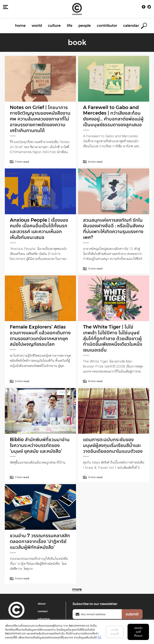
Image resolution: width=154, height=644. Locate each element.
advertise (44, 619)
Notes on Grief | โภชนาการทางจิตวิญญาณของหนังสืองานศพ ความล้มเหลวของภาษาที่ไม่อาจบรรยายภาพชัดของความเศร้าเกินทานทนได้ (40, 119)
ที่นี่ (99, 637)
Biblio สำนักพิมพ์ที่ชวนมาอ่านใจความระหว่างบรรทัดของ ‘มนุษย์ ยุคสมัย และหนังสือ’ (40, 445)
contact (43, 611)
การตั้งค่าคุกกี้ (115, 632)
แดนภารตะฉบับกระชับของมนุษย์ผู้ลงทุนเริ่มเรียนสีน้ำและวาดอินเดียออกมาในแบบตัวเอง (113, 445)
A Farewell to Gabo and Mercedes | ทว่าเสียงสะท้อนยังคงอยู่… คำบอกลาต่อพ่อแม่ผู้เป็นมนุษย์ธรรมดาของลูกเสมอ (113, 116)
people (85, 26)
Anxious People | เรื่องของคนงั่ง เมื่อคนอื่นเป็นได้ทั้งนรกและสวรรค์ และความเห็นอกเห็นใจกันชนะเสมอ (39, 229)
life (70, 26)
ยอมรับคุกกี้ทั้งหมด (138, 632)
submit (132, 614)
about (42, 604)
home (20, 26)
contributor (107, 26)
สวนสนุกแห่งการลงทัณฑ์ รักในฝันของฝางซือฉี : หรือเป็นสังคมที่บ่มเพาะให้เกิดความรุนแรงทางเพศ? (113, 229)
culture (54, 26)
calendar (131, 26)
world (37, 26)
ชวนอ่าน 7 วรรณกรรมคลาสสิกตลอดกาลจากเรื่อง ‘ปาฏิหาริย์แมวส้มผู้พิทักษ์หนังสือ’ (40, 541)
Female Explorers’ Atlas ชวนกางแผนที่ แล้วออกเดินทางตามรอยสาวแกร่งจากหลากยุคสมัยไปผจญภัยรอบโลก (40, 335)
